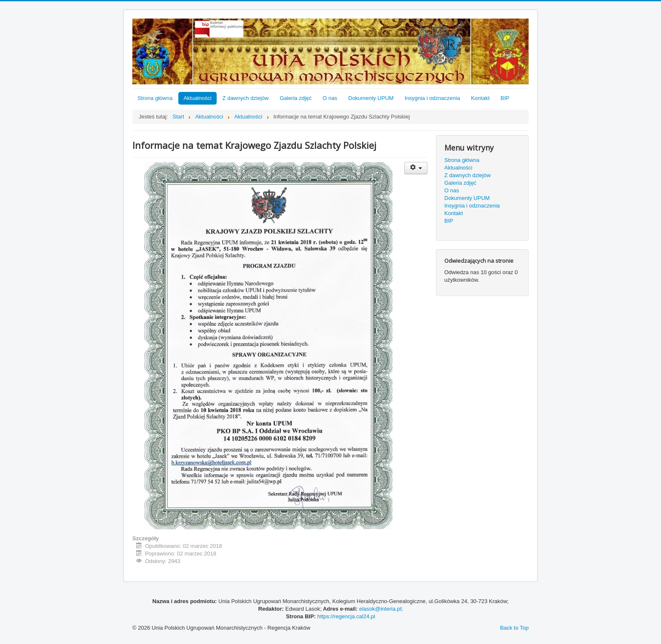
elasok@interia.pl (380, 609)
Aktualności (197, 98)
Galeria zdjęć (296, 98)
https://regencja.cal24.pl (346, 616)
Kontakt (480, 98)
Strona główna (155, 98)
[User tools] (416, 168)
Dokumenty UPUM (371, 98)
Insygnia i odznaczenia (433, 98)
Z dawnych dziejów (246, 98)
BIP (505, 98)
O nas (330, 98)
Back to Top (514, 628)
